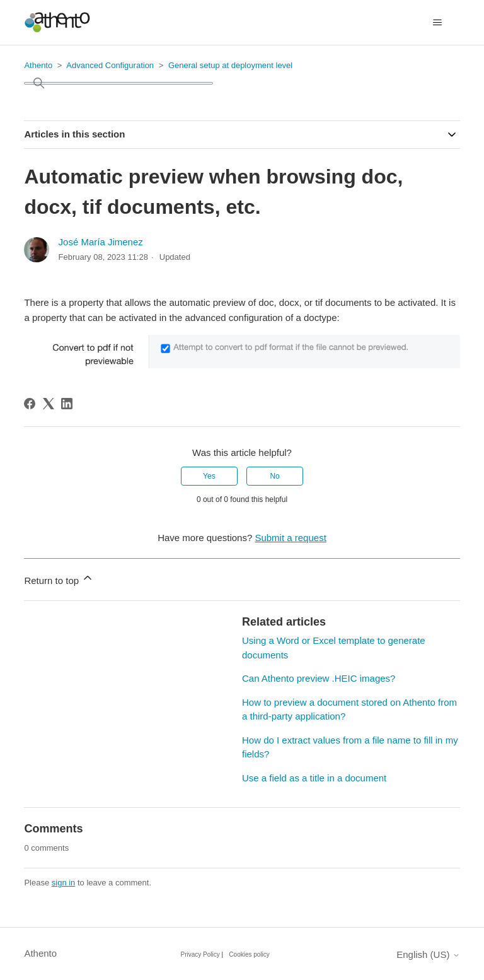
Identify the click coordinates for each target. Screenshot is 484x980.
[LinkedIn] (67, 404)
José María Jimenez (101, 242)
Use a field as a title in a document (314, 778)
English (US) (428, 954)
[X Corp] (49, 404)
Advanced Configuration (110, 65)
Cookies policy (249, 954)
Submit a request (290, 538)
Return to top (59, 579)
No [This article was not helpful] (274, 476)
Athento (38, 65)
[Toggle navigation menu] (438, 23)
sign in (64, 883)
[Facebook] (30, 404)
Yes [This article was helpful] (209, 476)
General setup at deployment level (230, 65)
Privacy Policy (200, 954)
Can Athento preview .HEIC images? (319, 678)
